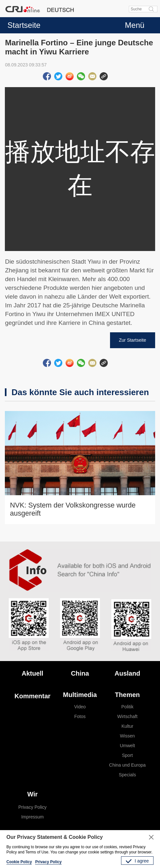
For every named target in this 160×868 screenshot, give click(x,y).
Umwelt (127, 746)
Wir (32, 794)
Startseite (24, 25)
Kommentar (32, 696)
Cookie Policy (19, 862)
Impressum (32, 817)
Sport (127, 755)
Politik (127, 707)
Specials (127, 775)
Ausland (127, 673)
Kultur (127, 726)
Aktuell (33, 673)
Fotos (80, 716)
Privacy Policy (32, 807)
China (80, 673)
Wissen (128, 736)
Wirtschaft (127, 716)
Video (80, 707)
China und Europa (127, 765)
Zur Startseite (132, 340)
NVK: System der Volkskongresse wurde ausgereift (73, 509)
